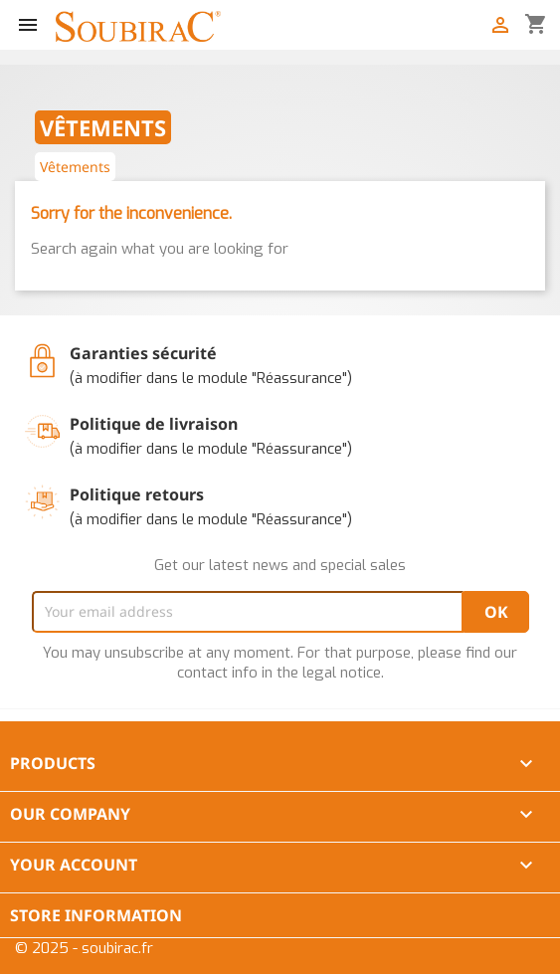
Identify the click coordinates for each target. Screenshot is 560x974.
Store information (96, 915)
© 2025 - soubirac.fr (84, 948)
